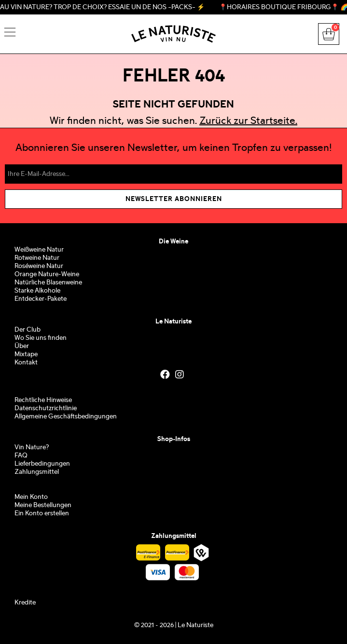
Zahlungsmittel (37, 472)
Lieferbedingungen (42, 464)
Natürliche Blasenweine (48, 283)
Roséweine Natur (39, 266)
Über (22, 346)
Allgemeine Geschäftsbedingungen (66, 417)
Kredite (25, 603)
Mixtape (26, 355)
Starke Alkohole (37, 291)
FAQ (21, 456)
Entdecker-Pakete (41, 299)
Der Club (28, 330)
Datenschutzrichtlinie (46, 409)
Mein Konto (31, 497)
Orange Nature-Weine (47, 275)
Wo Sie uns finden (41, 338)
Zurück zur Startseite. (248, 121)
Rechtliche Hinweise (43, 400)
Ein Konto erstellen (42, 514)
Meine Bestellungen (43, 505)
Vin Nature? (32, 448)
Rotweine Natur (37, 258)
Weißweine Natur (39, 250)
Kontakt (26, 363)
